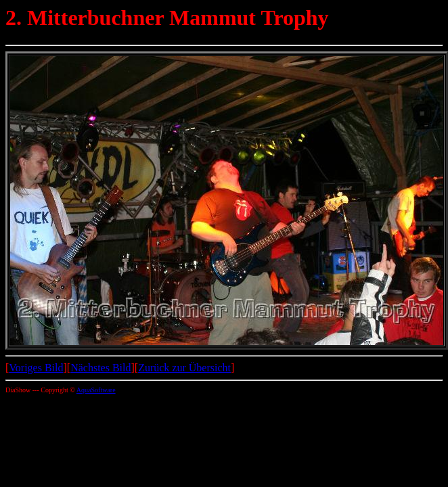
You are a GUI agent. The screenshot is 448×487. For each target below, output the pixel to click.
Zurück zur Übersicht (184, 368)
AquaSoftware (96, 390)
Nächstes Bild (100, 368)
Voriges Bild (36, 368)
